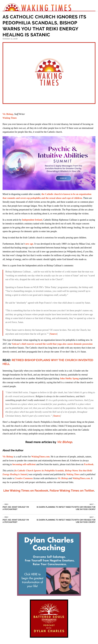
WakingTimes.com (40, 457)
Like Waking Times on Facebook (26, 490)
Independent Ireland (32, 220)
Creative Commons (24, 478)
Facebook (89, 464)
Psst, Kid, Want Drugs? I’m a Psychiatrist (19, 507)
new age (29, 244)
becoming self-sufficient (24, 464)
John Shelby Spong (69, 378)
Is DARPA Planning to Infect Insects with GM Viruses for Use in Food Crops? (65, 507)
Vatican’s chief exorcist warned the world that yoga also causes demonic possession (52, 344)
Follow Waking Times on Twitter (72, 490)
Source (53, 334)
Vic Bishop (8, 114)
